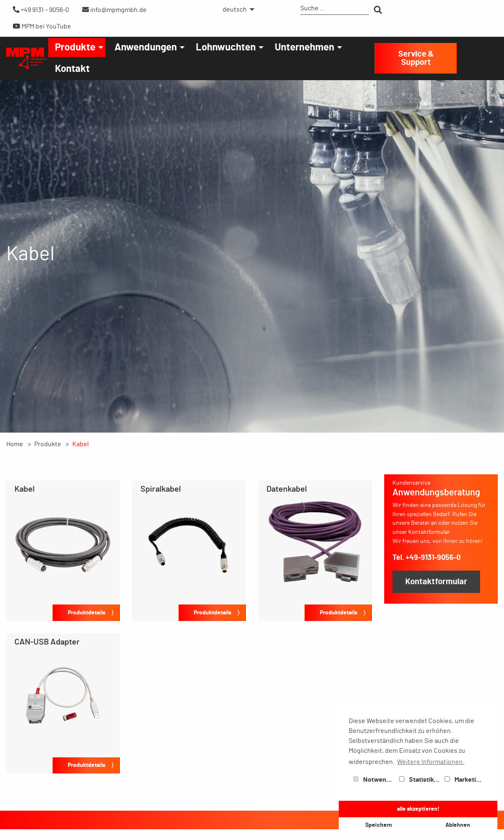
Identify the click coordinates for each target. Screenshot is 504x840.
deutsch (235, 10)
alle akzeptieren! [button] (418, 809)
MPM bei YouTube (42, 26)
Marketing (464, 780)
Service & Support (416, 58)
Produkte (75, 48)
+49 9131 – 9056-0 (41, 10)
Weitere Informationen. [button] (431, 762)
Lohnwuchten (226, 48)
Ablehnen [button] (458, 825)
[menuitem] (236, 10)
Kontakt (72, 69)
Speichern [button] (379, 825)
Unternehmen (304, 48)
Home (15, 444)
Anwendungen (146, 48)
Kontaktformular (436, 582)
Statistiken (420, 780)
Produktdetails (87, 613)
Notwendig (374, 780)
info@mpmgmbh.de (114, 10)
